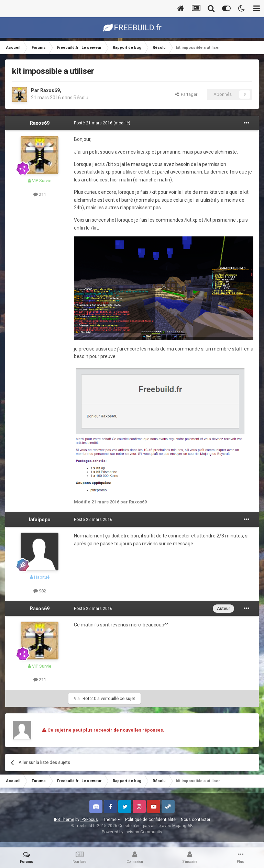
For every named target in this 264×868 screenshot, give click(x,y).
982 (40, 591)
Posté (93, 123)
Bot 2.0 (89, 698)
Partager (186, 94)
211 (40, 194)
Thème (112, 820)
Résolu (81, 98)
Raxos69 (50, 90)
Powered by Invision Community (132, 832)
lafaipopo (40, 520)
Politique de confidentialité (150, 820)
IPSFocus (89, 820)
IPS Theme (64, 820)
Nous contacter (196, 820)
